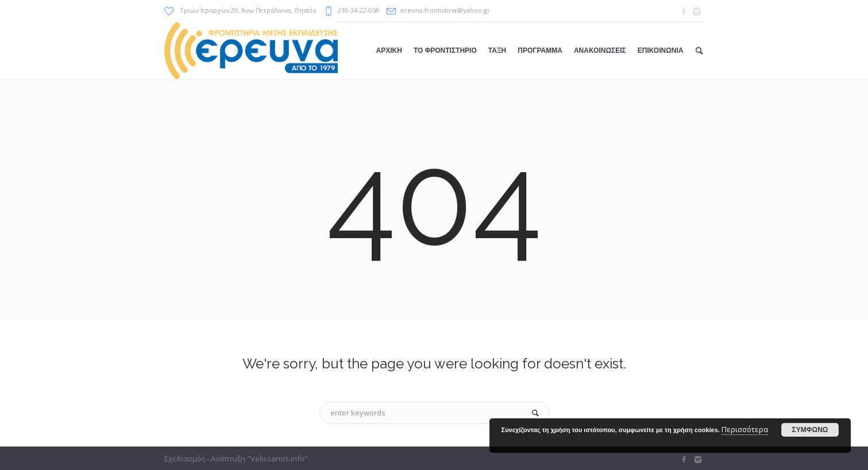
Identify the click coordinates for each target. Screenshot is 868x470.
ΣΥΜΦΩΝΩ (810, 430)
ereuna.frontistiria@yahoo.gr (445, 10)
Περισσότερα (745, 429)
